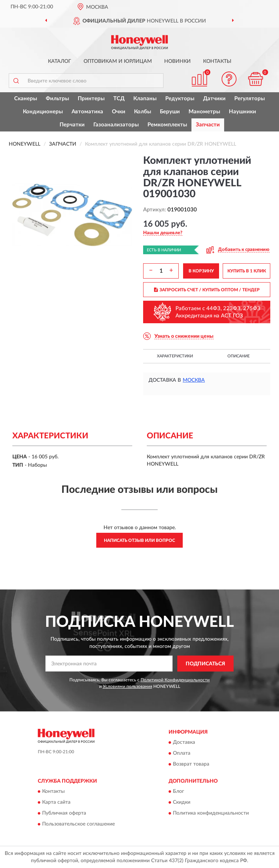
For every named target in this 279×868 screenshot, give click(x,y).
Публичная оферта (64, 814)
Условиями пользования (128, 686)
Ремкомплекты (167, 125)
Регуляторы (250, 99)
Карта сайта (56, 803)
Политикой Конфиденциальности (175, 680)
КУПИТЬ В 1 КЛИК (247, 271)
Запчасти (208, 125)
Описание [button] (238, 356)
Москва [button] (194, 380)
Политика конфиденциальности (211, 814)
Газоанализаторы (116, 125)
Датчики (214, 99)
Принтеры (91, 99)
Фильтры (57, 99)
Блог (179, 792)
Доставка (184, 743)
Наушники (242, 112)
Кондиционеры (43, 112)
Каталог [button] (60, 61)
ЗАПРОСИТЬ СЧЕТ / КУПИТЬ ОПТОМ (207, 290)
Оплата (182, 754)
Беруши (170, 112)
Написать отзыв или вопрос (139, 540)
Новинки (177, 61)
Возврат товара (191, 764)
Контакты (217, 61)
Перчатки (72, 125)
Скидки (182, 803)
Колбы (143, 112)
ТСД (119, 99)
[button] (229, 79)
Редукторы (180, 99)
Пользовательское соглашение (78, 824)
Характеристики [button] (175, 356)
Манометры (204, 112)
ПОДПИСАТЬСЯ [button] (205, 664)
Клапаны (145, 99)
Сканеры (26, 99)
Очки (119, 112)
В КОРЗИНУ (201, 271)
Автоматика (87, 112)
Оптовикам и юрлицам (118, 61)
